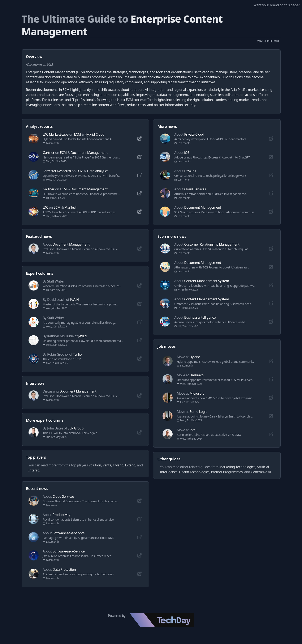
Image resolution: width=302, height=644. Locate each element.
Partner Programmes (227, 472)
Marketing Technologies (237, 467)
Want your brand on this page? (277, 5)
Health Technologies (194, 472)
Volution (95, 465)
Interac (34, 470)
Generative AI (261, 472)
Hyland (118, 465)
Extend (130, 465)
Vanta (107, 465)
